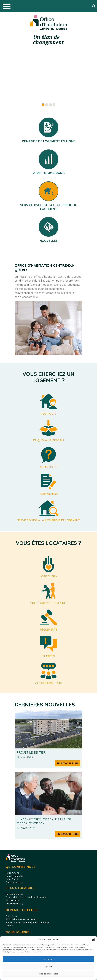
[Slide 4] (54, 105)
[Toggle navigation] (7, 6)
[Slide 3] (50, 105)
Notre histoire (12, 873)
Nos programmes (14, 894)
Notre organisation (15, 876)
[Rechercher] (94, 6)
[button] (93, 940)
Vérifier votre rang (15, 903)
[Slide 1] (43, 105)
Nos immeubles (13, 900)
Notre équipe (12, 879)
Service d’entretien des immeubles (22, 919)
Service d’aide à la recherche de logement (26, 897)
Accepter (48, 959)
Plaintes (10, 926)
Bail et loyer (11, 916)
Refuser (48, 967)
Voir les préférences (49, 974)
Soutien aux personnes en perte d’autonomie (27, 922)
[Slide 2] (47, 105)
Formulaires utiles (14, 882)
